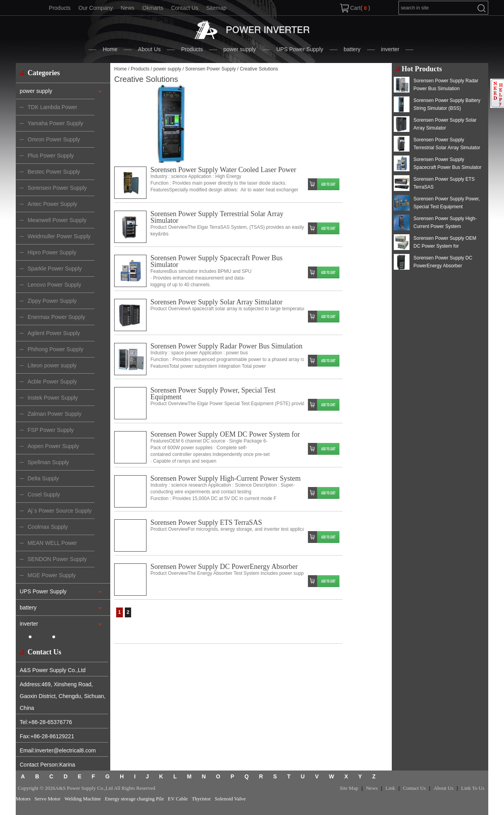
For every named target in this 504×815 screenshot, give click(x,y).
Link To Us (473, 788)
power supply (240, 49)
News (127, 8)
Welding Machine (83, 799)
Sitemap (216, 8)
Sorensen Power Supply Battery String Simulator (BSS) (447, 104)
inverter (390, 49)
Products (60, 8)
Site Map (349, 788)
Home (110, 49)
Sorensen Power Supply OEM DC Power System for (225, 434)
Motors (23, 799)
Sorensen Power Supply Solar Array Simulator (216, 302)
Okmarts (153, 8)
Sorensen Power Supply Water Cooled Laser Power (223, 170)
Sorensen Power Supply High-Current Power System (225, 478)
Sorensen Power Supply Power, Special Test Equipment (213, 394)
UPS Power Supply (300, 49)
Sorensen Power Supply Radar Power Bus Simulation (226, 346)
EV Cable (178, 799)
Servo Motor (48, 799)
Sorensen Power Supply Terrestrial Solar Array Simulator (217, 217)
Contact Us (184, 8)
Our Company (95, 8)
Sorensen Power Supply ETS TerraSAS (206, 522)
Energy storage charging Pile (134, 799)
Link (390, 788)
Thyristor (201, 799)
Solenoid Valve (230, 799)
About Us (149, 49)
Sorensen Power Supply (210, 69)
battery (352, 49)
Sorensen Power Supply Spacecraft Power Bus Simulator (216, 261)
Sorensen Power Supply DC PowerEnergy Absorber (224, 567)
